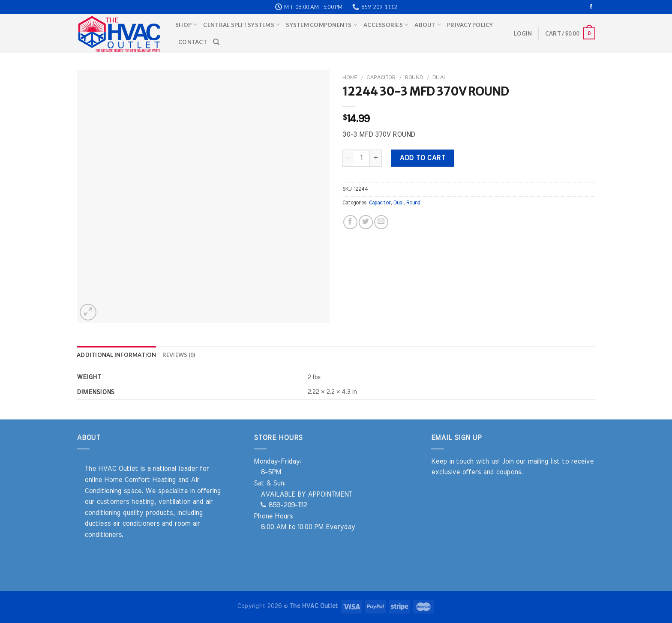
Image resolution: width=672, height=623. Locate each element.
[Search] (216, 42)
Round (414, 78)
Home (350, 78)
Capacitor (381, 78)
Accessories (386, 25)
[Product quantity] (361, 158)
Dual (439, 78)
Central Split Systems (241, 25)
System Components (322, 25)
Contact (193, 42)
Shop (186, 25)
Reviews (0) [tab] (179, 355)
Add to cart (422, 158)
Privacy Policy (470, 25)
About (428, 25)
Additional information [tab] (117, 355)
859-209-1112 (284, 505)
